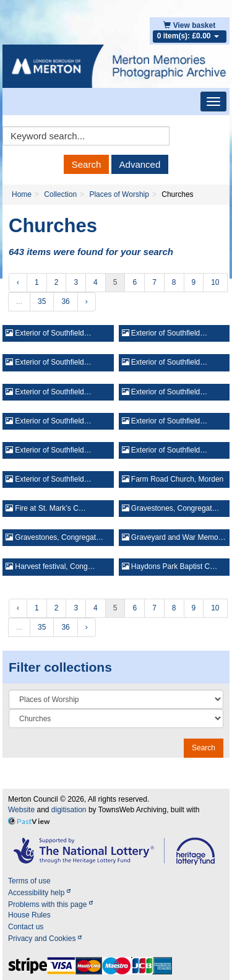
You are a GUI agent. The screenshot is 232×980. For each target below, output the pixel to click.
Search (87, 164)
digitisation (69, 810)
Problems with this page (50, 904)
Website (21, 810)
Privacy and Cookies (45, 939)
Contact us (26, 927)
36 (65, 301)
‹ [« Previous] (18, 282)
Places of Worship (119, 194)
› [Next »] (87, 301)
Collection (60, 194)
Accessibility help (39, 893)
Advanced (140, 164)
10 (215, 282)
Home (22, 194)
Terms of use (29, 881)
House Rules (29, 915)
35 (42, 301)
